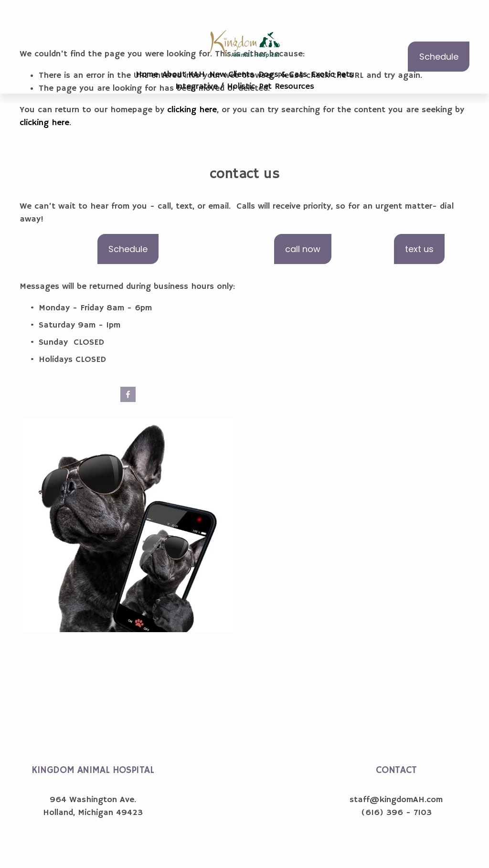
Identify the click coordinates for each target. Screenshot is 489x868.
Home (147, 74)
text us (419, 249)
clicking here (192, 110)
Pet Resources (287, 86)
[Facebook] (128, 394)
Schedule (439, 57)
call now (303, 249)
